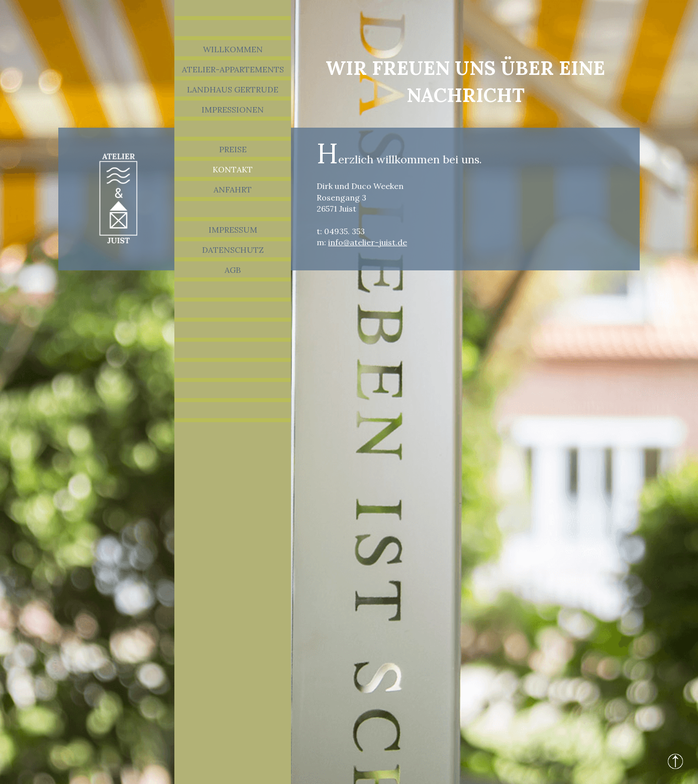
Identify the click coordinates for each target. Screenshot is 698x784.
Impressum (233, 230)
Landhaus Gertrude (233, 89)
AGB (233, 270)
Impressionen (233, 110)
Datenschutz (233, 250)
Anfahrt (233, 189)
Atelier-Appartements (233, 69)
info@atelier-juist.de (368, 242)
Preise (233, 149)
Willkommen (233, 49)
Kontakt (233, 169)
